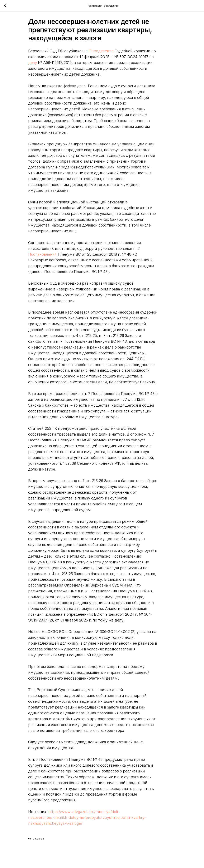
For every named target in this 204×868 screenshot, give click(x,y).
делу (62, 65)
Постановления (56, 256)
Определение (115, 53)
